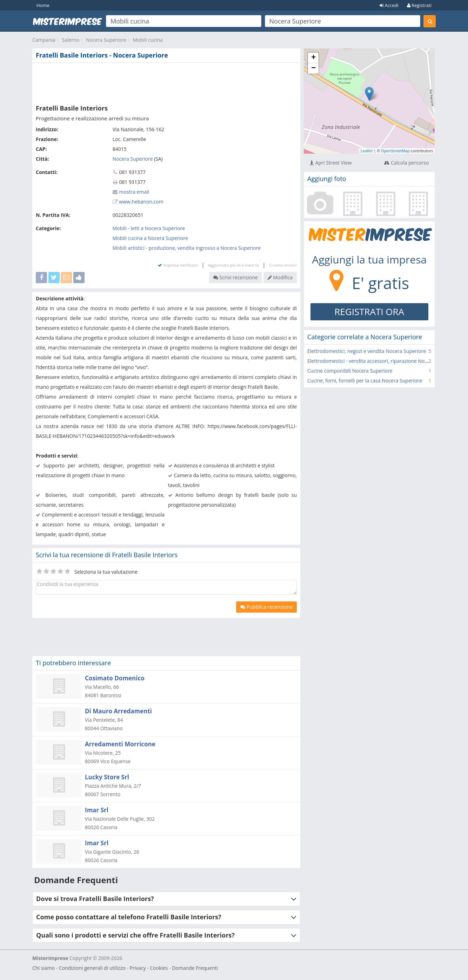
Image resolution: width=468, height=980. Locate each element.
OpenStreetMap (395, 151)
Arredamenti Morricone (120, 744)
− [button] (313, 68)
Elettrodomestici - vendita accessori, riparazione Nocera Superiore (383, 361)
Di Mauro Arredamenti (118, 711)
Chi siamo (44, 968)
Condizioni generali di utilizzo (92, 968)
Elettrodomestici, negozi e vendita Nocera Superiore (367, 351)
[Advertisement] (166, 82)
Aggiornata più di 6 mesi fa (233, 265)
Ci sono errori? (283, 265)
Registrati (419, 5)
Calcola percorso (406, 163)
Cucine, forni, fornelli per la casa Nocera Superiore (365, 381)
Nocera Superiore (106, 40)
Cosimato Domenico (115, 678)
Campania (44, 40)
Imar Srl (97, 810)
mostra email (134, 192)
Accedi (389, 5)
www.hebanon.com (141, 202)
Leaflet (367, 151)
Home (43, 5)
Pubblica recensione (266, 607)
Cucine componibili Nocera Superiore (350, 371)
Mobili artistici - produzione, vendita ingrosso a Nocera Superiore (187, 248)
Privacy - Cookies (149, 968)
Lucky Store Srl (107, 777)
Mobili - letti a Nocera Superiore (149, 228)
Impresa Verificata (178, 265)
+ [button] (313, 58)
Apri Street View (331, 163)
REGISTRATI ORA (369, 312)
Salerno (71, 40)
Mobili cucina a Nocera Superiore (150, 238)
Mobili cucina (148, 40)
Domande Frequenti (195, 968)
